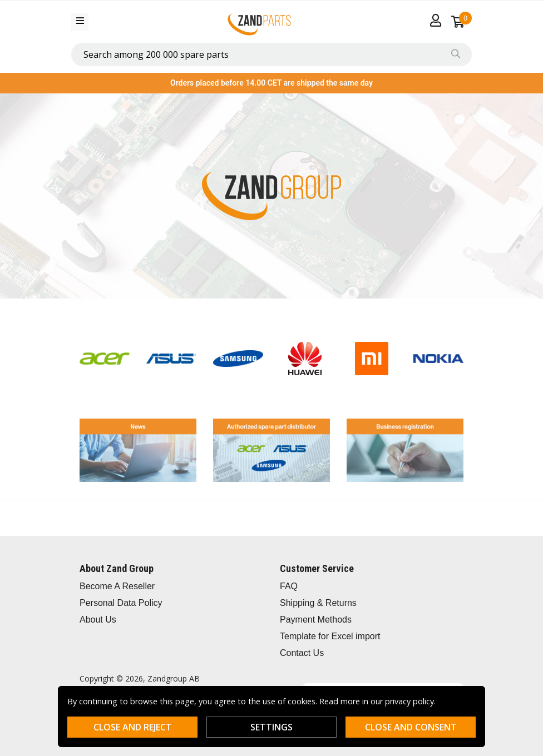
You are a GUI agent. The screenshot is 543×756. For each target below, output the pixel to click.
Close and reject (133, 727)
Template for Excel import (330, 636)
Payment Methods (316, 620)
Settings (271, 727)
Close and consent (411, 727)
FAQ (289, 586)
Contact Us (302, 653)
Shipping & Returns (318, 603)
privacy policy (409, 701)
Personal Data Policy (121, 603)
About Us (98, 620)
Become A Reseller (117, 586)
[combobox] (271, 54)
